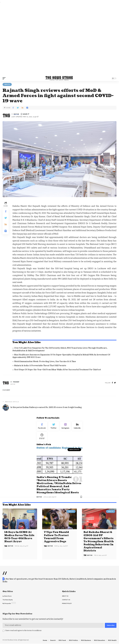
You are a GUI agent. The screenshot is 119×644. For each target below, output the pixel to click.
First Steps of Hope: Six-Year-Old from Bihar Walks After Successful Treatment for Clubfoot (58, 370)
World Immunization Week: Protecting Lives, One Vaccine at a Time (45, 361)
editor (16, 114)
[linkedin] (77, 426)
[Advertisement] (59, 40)
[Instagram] (65, 426)
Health (7, 84)
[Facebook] (112, 383)
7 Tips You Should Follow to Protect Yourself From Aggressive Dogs (56, 537)
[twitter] (115, 383)
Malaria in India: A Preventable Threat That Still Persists (40, 366)
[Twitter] (54, 426)
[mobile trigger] (5, 78)
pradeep (16, 382)
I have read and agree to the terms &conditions (23, 631)
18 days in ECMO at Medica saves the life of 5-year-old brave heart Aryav (19, 537)
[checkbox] (3, 631)
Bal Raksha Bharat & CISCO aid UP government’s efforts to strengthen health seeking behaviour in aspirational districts (99, 542)
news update (74, 451)
